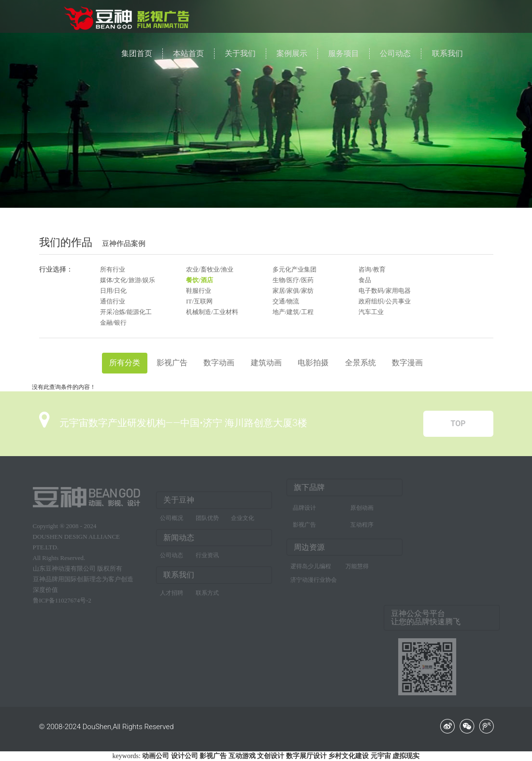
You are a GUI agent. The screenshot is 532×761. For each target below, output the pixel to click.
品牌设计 (304, 506)
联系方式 (207, 595)
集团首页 (137, 53)
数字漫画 (407, 363)
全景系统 (360, 363)
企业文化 (243, 519)
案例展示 (292, 53)
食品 (365, 280)
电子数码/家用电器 (385, 291)
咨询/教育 (372, 269)
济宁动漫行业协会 (314, 578)
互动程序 (362, 523)
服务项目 (344, 53)
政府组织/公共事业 (385, 301)
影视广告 (172, 363)
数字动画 (219, 363)
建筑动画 (266, 363)
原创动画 (362, 506)
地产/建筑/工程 (293, 312)
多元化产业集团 (295, 269)
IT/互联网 (199, 301)
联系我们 (447, 53)
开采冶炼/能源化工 (126, 312)
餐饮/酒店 (200, 280)
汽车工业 (371, 312)
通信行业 (113, 301)
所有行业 (113, 269)
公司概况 (172, 519)
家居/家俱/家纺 (293, 291)
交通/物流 (286, 301)
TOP (458, 424)
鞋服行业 (199, 291)
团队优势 (207, 519)
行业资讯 (207, 557)
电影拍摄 (313, 363)
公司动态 (395, 53)
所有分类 (125, 363)
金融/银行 (114, 323)
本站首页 (188, 53)
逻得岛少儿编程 (311, 565)
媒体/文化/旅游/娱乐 (128, 280)
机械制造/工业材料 (212, 312)
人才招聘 (172, 595)
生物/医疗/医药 (293, 280)
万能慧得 (357, 565)
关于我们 (240, 53)
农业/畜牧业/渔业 (210, 269)
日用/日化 (114, 291)
